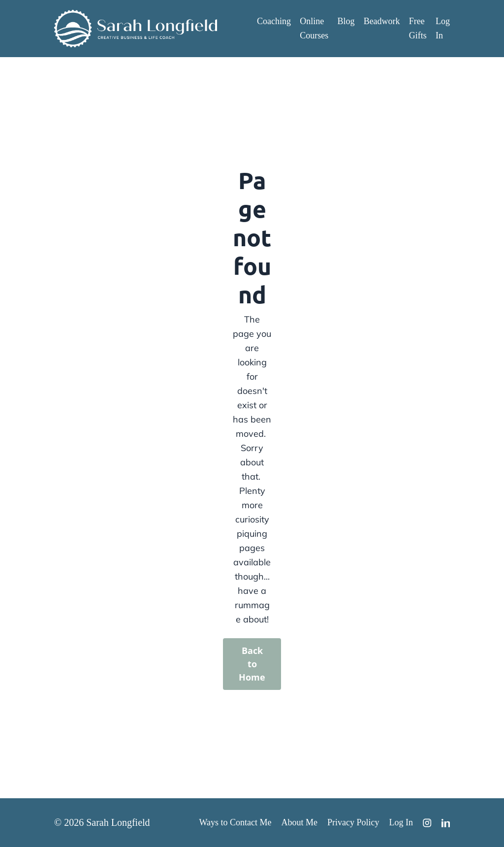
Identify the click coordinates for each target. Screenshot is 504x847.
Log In (443, 28)
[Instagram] (427, 823)
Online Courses (314, 28)
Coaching (274, 21)
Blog (346, 21)
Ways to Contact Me (235, 822)
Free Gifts (418, 28)
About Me (300, 822)
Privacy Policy (353, 822)
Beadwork (382, 21)
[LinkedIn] (446, 823)
